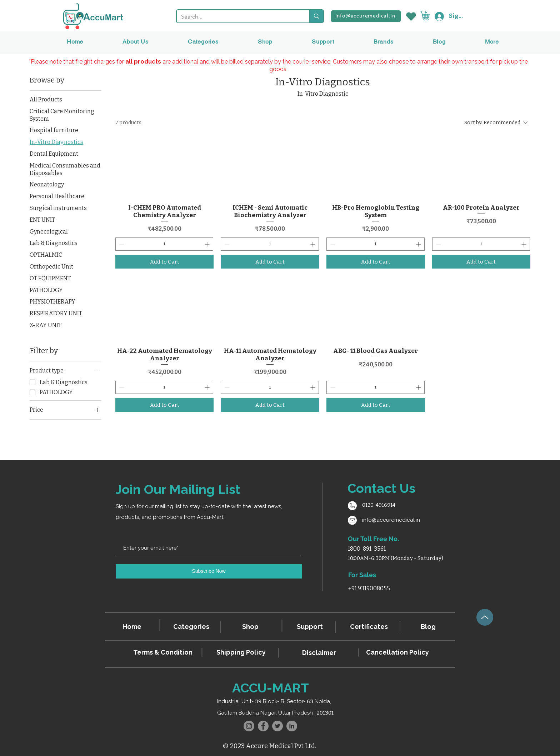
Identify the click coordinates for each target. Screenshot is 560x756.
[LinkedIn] (292, 726)
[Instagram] (249, 726)
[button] (384, 42)
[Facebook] (263, 726)
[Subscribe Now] (209, 571)
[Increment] (208, 244)
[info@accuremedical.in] (366, 16)
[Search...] (237, 17)
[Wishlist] (410, 16)
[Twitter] (277, 726)
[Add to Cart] (165, 262)
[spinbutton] (164, 244)
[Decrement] (121, 244)
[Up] (485, 617)
